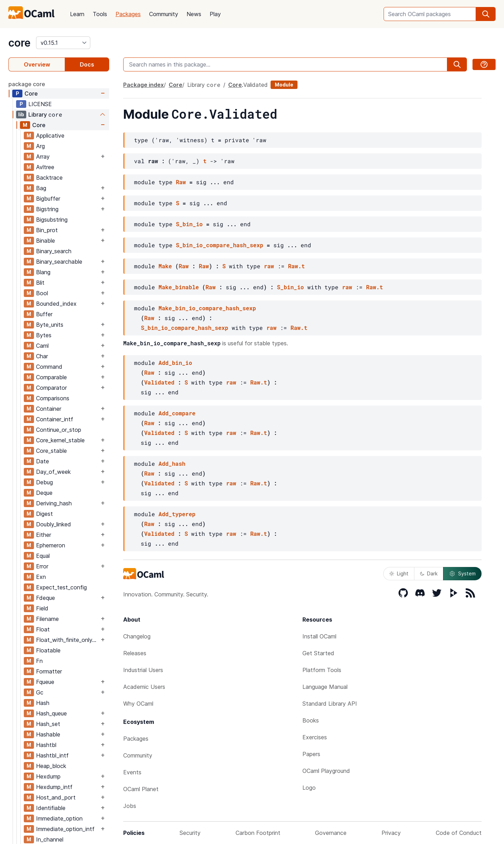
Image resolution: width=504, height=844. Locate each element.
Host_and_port (56, 797)
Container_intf (55, 419)
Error (42, 566)
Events (132, 772)
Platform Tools (322, 670)
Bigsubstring (52, 220)
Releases (135, 653)
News (194, 14)
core (19, 43)
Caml (42, 346)
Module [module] (284, 85)
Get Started (318, 653)
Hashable (48, 734)
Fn (39, 661)
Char (42, 356)
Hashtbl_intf (52, 755)
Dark (429, 573)
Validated (255, 85)
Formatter (49, 671)
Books (311, 720)
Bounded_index (56, 304)
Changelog (137, 636)
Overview (37, 64)
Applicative (50, 136)
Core (31, 94)
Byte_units (50, 325)
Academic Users (144, 687)
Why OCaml (138, 704)
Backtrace (49, 178)
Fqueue (45, 682)
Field (42, 608)
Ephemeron (51, 545)
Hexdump (48, 776)
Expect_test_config (61, 587)
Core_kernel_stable (60, 440)
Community (164, 14)
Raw (181, 182)
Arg (40, 146)
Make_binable (179, 287)
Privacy (391, 833)
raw (269, 266)
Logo (309, 788)
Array (43, 157)
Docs (87, 64)
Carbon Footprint (258, 833)
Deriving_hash (54, 503)
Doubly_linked (54, 524)
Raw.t (296, 266)
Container (49, 409)
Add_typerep (177, 514)
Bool (42, 293)
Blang (43, 272)
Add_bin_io (175, 363)
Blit (40, 283)
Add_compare (177, 413)
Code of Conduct (459, 833)
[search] (486, 14)
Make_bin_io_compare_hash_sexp (207, 308)
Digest (44, 514)
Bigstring (47, 209)
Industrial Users (143, 670)
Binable (45, 241)
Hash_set (48, 724)
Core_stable (51, 451)
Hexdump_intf (54, 787)
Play (215, 14)
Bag (41, 188)
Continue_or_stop (59, 430)
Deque (44, 493)
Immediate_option (59, 818)
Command (49, 367)
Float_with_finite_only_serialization (68, 640)
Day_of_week (53, 472)
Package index (143, 85)
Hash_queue (51, 713)
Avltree (45, 167)
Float (43, 629)
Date (43, 461)
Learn (77, 14)
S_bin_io (189, 224)
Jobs (130, 806)
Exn (41, 577)
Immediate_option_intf (65, 829)
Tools (100, 14)
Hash (43, 703)
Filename (47, 619)
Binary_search (54, 251)
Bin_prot (47, 230)
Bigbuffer (48, 199)
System (462, 574)
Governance (331, 833)
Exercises (315, 737)
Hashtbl (46, 745)
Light (399, 573)
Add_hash (172, 463)
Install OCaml (319, 636)
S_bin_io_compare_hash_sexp (219, 245)
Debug (44, 482)
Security (190, 833)
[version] (63, 43)
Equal (43, 556)
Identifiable (51, 808)
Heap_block (51, 766)
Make (165, 266)
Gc (40, 692)
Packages (128, 14)
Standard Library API (330, 704)
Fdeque (45, 598)
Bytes (44, 335)
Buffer (44, 314)
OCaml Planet (141, 789)
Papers (311, 754)
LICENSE (40, 104)
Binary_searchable (59, 262)
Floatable (48, 650)
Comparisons (53, 398)
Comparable (51, 377)
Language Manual (325, 687)
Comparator (51, 388)
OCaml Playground (326, 771)
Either (44, 535)
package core (27, 84)
